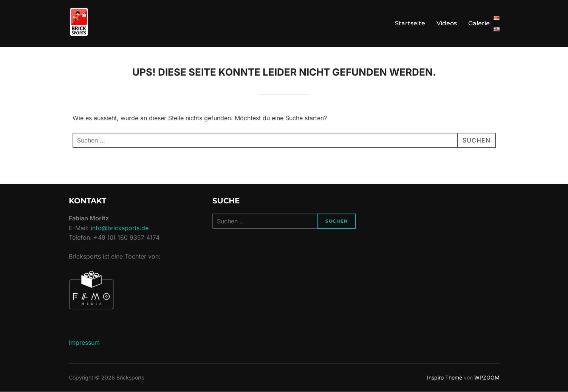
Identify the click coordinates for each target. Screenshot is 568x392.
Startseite (410, 23)
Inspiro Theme (445, 377)
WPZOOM (487, 377)
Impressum (84, 342)
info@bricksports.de (120, 228)
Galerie (479, 23)
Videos (447, 23)
